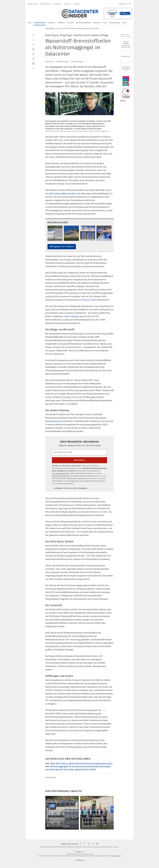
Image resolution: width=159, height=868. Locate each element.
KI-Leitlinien (110, 847)
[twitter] (33, 40)
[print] (33, 59)
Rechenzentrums (54, 421)
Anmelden (123, 4)
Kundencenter (62, 847)
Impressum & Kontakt (99, 847)
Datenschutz (79, 847)
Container (75, 316)
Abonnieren (79, 460)
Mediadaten (71, 847)
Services (70, 23)
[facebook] (33, 35)
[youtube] (88, 844)
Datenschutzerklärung (61, 476)
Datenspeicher (115, 23)
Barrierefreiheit (88, 847)
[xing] (33, 45)
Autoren (116, 847)
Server (86, 300)
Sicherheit (97, 23)
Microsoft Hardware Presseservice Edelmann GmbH (126, 44)
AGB (42, 847)
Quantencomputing (83, 23)
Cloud (105, 23)
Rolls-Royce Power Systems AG (126, 69)
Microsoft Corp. (126, 57)
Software (61, 23)
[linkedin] (33, 49)
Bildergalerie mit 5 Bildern (62, 247)
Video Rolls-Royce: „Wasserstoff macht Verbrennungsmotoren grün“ (82, 763)
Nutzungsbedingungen (60, 473)
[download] (33, 64)
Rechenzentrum (40, 23)
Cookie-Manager (49, 847)
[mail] (33, 54)
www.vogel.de (117, 856)
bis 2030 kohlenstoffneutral (59, 194)
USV (105, 425)
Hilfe (56, 847)
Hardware (52, 23)
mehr (123, 101)
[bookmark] (86, 62)
